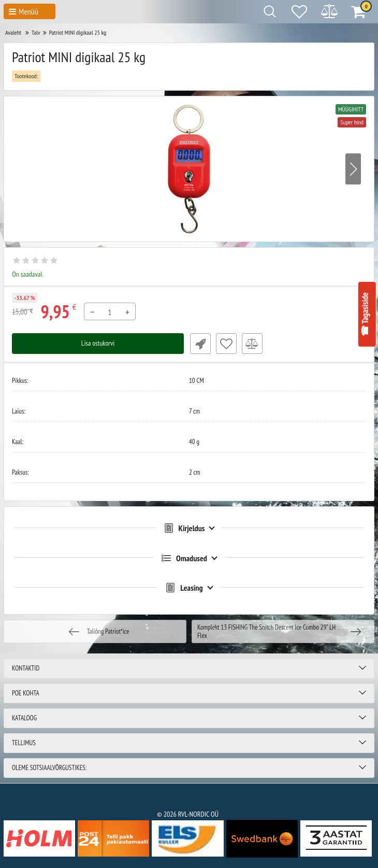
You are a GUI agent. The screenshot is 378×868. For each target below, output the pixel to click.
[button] (353, 169)
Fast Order (199, 344)
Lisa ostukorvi (98, 344)
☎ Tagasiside (365, 315)
